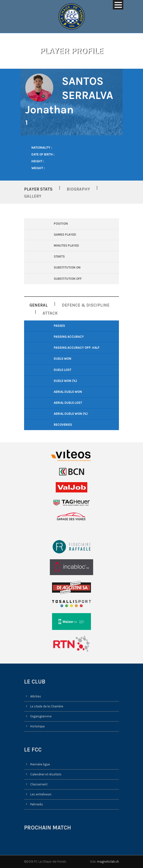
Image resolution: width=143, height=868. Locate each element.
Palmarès (37, 804)
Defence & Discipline (86, 305)
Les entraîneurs (41, 794)
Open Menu (118, 5)
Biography (78, 189)
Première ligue (40, 764)
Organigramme (41, 716)
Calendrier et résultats (46, 774)
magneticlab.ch (108, 862)
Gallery (33, 196)
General (39, 305)
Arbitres (36, 696)
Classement (39, 784)
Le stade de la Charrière (47, 706)
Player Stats (38, 189)
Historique (37, 726)
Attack (50, 313)
